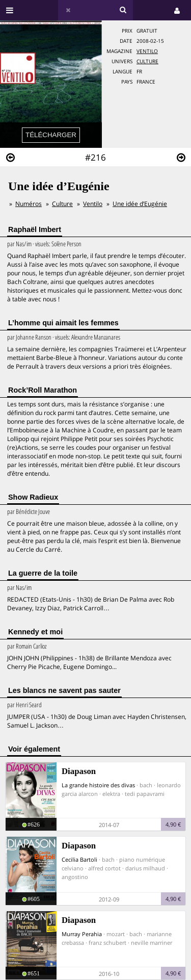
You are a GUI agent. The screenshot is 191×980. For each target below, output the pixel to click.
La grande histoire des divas (98, 785)
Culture (147, 61)
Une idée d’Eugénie (140, 204)
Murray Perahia (82, 934)
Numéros (29, 204)
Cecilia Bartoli (79, 859)
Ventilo (147, 51)
